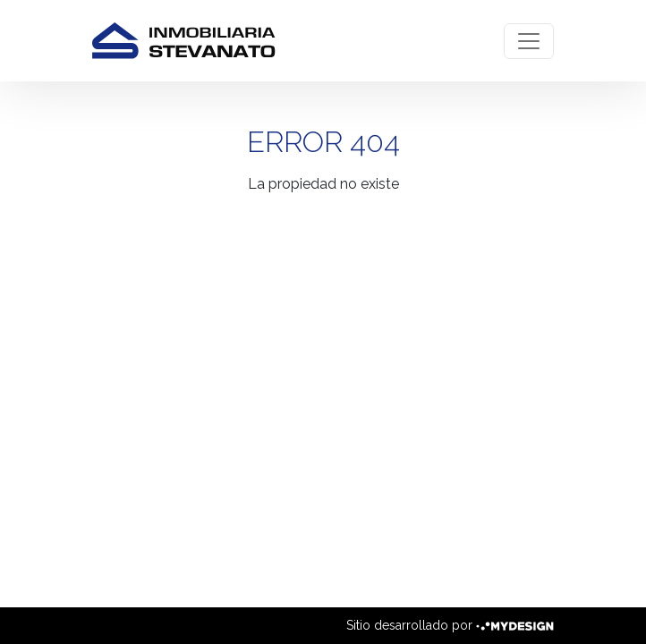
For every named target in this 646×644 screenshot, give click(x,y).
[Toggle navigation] (529, 41)
